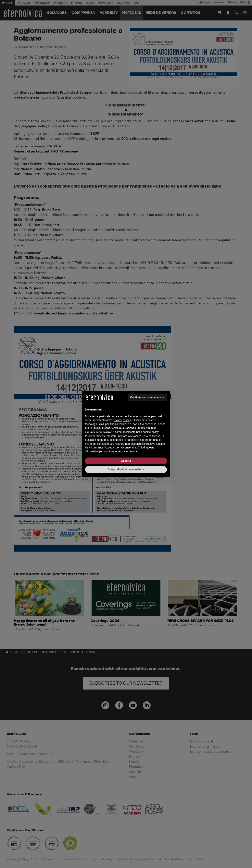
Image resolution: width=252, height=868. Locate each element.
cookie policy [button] (151, 432)
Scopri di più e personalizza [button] (126, 469)
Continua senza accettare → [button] (147, 397)
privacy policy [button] (121, 420)
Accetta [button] (126, 461)
